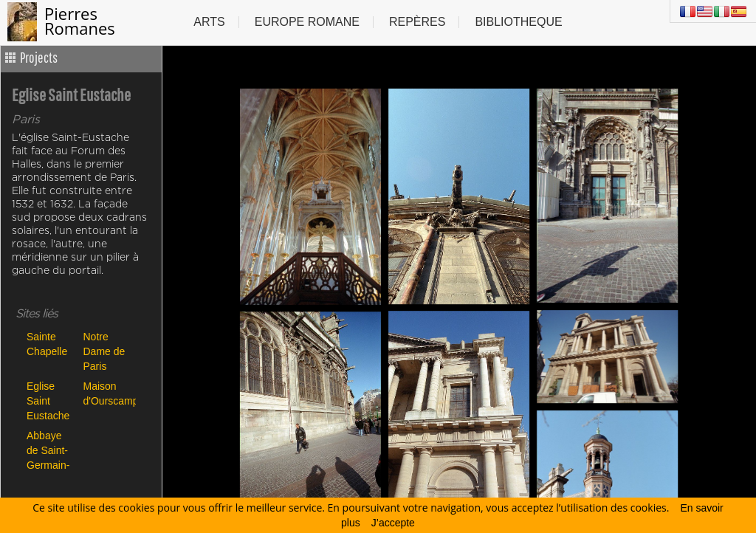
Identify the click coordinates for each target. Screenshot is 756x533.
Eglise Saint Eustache (48, 400)
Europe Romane (307, 22)
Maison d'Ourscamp (108, 393)
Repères (417, 22)
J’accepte (393, 523)
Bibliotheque (518, 22)
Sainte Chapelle (47, 344)
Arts (209, 22)
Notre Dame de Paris (104, 351)
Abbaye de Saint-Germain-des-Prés (48, 450)
